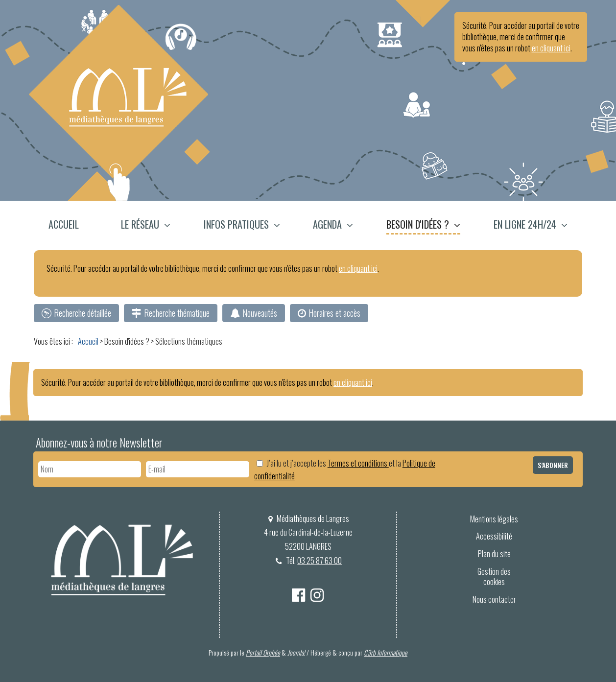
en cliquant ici (551, 48)
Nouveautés (260, 313)
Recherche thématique (177, 313)
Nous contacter (494, 599)
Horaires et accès (334, 313)
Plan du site (494, 554)
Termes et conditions (358, 463)
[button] (146, 225)
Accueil (64, 224)
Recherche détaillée (83, 313)
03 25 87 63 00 (320, 561)
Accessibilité (494, 536)
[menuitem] (69, 225)
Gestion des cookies (494, 576)
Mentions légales (494, 519)
